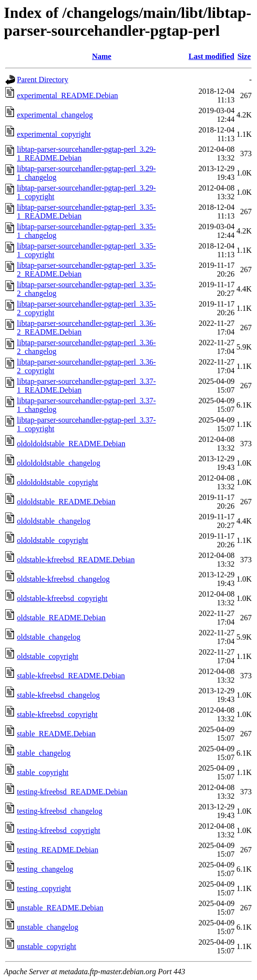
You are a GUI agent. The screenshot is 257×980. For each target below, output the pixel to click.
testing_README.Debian (57, 850)
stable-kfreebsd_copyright (57, 714)
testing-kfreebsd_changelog (60, 811)
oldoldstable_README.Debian (66, 502)
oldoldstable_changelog (54, 521)
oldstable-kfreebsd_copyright (62, 598)
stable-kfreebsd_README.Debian (71, 676)
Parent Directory (43, 80)
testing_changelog (45, 869)
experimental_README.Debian (67, 95)
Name (101, 56)
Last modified (211, 56)
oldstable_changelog (49, 637)
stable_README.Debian (56, 734)
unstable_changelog (48, 927)
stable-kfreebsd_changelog (58, 695)
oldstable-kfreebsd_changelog (63, 579)
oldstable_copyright (48, 656)
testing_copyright (44, 888)
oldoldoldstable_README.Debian (71, 444)
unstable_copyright (47, 946)
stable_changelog (44, 753)
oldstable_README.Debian (61, 618)
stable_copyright (43, 772)
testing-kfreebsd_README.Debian (72, 792)
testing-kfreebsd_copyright (58, 830)
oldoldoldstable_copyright (57, 482)
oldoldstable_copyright (53, 540)
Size (244, 56)
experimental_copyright (54, 134)
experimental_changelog (55, 115)
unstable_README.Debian (60, 908)
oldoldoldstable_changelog (58, 463)
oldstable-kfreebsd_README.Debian (76, 560)
